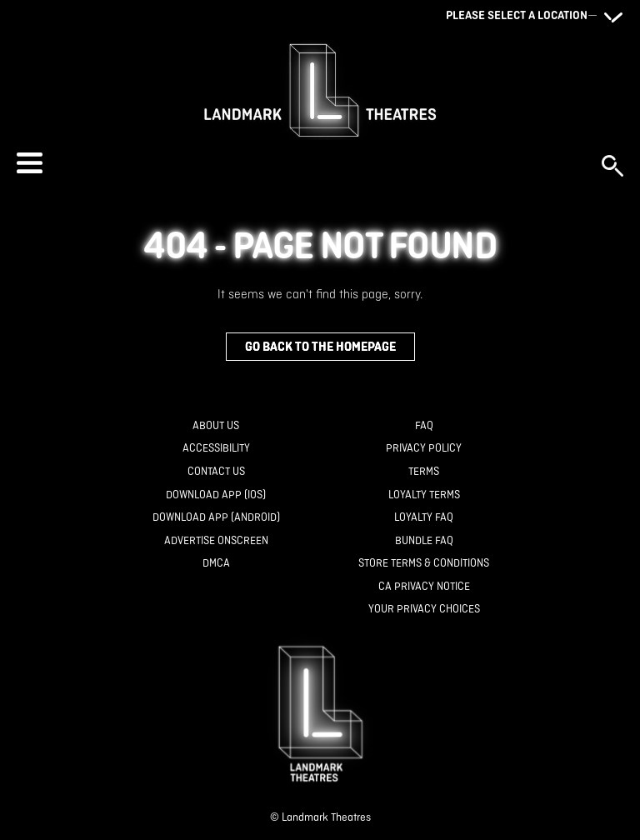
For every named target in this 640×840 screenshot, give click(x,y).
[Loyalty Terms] (424, 495)
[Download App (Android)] (216, 518)
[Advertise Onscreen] (216, 541)
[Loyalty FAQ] (424, 518)
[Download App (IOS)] (216, 495)
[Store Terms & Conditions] (424, 564)
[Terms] (424, 472)
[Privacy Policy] (424, 449)
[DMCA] (216, 564)
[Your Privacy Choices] (424, 610)
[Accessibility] (216, 449)
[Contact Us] (216, 472)
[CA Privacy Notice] (424, 587)
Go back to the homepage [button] (320, 346)
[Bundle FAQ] (424, 541)
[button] (301, 163)
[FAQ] (424, 426)
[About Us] (216, 426)
